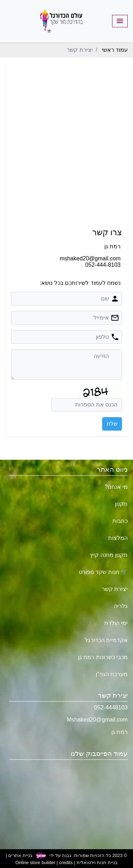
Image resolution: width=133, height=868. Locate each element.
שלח (112, 424)
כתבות (120, 521)
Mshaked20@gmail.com (97, 720)
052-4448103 (111, 707)
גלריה (121, 606)
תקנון (121, 504)
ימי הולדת (116, 623)
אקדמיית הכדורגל (106, 640)
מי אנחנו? (116, 487)
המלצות (118, 538)
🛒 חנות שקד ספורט (103, 572)
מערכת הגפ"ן (112, 674)
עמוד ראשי (115, 50)
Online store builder (35, 863)
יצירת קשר (115, 589)
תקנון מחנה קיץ (109, 555)
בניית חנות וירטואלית (97, 863)
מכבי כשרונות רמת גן (103, 657)
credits (66, 863)
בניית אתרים (20, 856)
